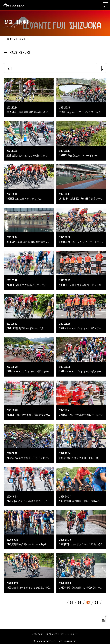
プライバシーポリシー (70, 621)
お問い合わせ (37, 621)
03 (88, 589)
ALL (10, 69)
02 (80, 589)
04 (97, 589)
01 (72, 589)
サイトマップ (52, 621)
